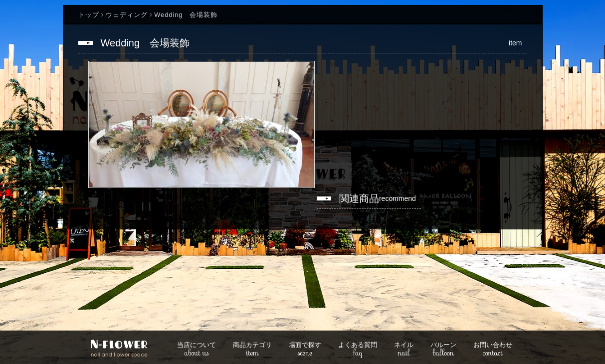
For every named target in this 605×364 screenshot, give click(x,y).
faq (358, 350)
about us (197, 350)
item (252, 350)
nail (404, 350)
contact (493, 350)
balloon (443, 350)
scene (305, 350)
